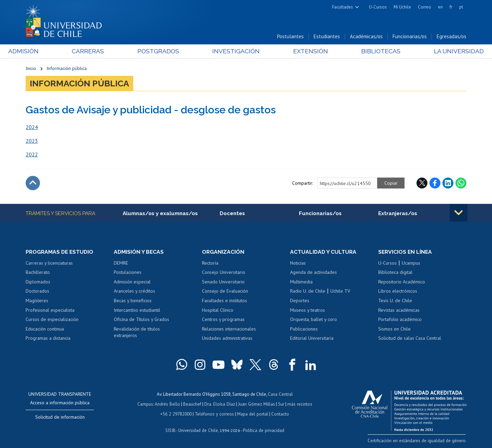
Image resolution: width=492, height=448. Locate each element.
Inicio (31, 69)
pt (461, 7)
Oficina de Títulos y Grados (141, 320)
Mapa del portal (252, 413)
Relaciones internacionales (229, 330)
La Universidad (441, 52)
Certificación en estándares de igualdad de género (418, 441)
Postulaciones (128, 273)
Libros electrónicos (398, 292)
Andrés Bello (168, 404)
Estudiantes (327, 37)
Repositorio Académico (402, 282)
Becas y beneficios (133, 301)
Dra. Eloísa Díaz (220, 404)
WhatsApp (461, 183)
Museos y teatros (307, 310)
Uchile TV (340, 292)
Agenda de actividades (313, 273)
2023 (32, 141)
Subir (33, 183)
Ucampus (411, 264)
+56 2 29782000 (177, 413)
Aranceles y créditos (134, 292)
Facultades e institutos (224, 301)
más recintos (299, 404)
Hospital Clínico (218, 310)
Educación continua (45, 330)
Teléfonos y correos (214, 413)
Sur (281, 404)
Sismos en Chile (394, 330)
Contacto (279, 413)
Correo (425, 7)
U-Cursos (378, 7)
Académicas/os (366, 37)
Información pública (67, 69)
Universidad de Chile (198, 429)
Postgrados (164, 52)
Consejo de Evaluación (225, 292)
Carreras (99, 52)
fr (451, 7)
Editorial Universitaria (312, 339)
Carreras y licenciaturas (49, 264)
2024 (32, 127)
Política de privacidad (263, 429)
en (440, 7)
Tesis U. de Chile (395, 301)
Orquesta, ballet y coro (313, 320)
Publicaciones (304, 330)
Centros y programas (223, 320)
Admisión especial (132, 282)
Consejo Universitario (224, 273)
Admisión (41, 52)
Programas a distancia (48, 339)
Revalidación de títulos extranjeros (137, 333)
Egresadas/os (452, 37)
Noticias (298, 264)
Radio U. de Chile (308, 292)
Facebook (435, 183)
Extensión (304, 52)
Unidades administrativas (227, 339)
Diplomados (38, 282)
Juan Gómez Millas (256, 404)
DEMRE (121, 264)
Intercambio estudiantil (137, 310)
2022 (32, 155)
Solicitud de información (60, 418)
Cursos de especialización (52, 320)
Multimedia (301, 282)
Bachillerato (38, 273)
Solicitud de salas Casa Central (410, 339)
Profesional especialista (50, 310)
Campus (146, 404)
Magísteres (37, 301)
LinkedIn (448, 183)
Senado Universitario (223, 282)
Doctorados (37, 292)
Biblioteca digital (395, 273)
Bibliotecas (368, 52)
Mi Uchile (402, 7)
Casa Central (280, 395)
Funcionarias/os (410, 37)
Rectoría (210, 264)
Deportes (300, 301)
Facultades (343, 7)
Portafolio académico (400, 320)
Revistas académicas (399, 310)
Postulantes (290, 37)
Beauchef (193, 404)
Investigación (235, 52)
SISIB (171, 429)
